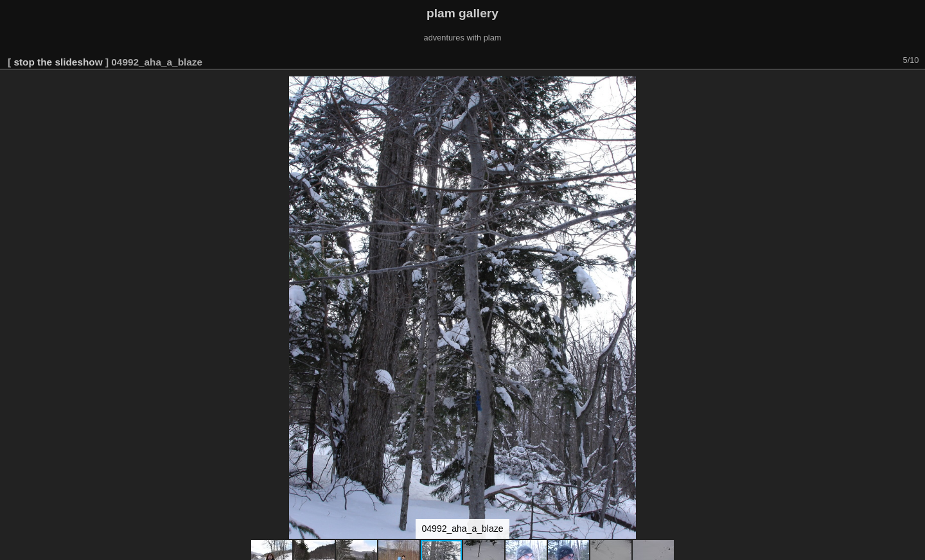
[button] (913, 88)
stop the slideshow (58, 62)
